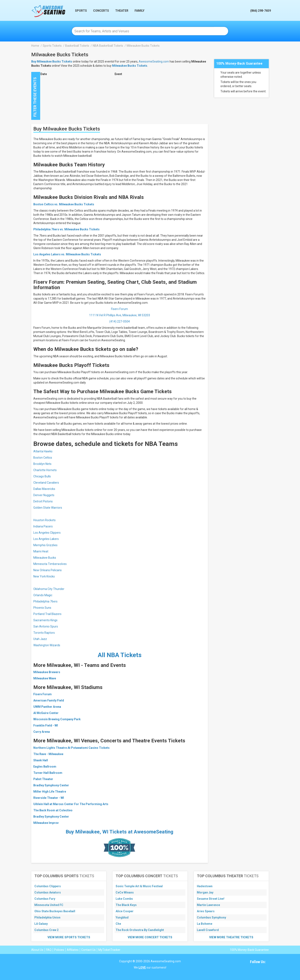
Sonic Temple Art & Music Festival (139, 886)
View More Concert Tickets (150, 937)
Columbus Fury (45, 899)
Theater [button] (122, 11)
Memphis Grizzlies (45, 545)
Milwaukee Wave (45, 678)
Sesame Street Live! (211, 899)
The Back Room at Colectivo (53, 810)
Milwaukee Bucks (45, 558)
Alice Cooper (125, 911)
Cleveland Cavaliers (46, 483)
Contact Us (88, 950)
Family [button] (139, 11)
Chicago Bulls (42, 476)
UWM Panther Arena (47, 707)
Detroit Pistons (43, 501)
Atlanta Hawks (43, 451)
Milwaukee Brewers (47, 672)
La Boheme (205, 924)
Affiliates (73, 950)
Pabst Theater (43, 779)
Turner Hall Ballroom (48, 773)
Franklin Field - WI (46, 725)
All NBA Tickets (120, 655)
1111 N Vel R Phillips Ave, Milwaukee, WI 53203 (120, 315)
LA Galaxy (41, 924)
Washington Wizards (47, 645)
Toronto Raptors (44, 633)
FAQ (49, 950)
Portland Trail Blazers (47, 614)
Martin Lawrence (208, 905)
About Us (37, 950)
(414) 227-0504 (120, 321)
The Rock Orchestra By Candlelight (140, 930)
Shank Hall (41, 760)
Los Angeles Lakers (46, 539)
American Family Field (49, 700)
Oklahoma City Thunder (49, 589)
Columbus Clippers (48, 886)
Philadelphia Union (47, 917)
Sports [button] (81, 11)
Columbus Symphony (211, 917)
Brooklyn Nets (42, 464)
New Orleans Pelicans (47, 570)
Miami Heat (41, 551)
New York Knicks (44, 576)
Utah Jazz (40, 639)
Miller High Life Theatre (50, 792)
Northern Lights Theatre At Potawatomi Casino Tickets (71, 748)
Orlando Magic (43, 595)
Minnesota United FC (49, 905)
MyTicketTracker (109, 950)
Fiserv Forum (119, 309)
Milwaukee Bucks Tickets (130, 66)
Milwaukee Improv (46, 823)
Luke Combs (124, 899)
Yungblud (122, 917)
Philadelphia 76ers (45, 601)
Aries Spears (206, 911)
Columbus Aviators (48, 892)
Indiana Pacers (43, 526)
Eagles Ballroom (45, 767)
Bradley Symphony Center (51, 785)
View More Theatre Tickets (231, 937)
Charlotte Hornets (45, 470)
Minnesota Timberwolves (50, 564)
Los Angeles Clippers (47, 533)
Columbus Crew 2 (46, 930)
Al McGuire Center (46, 713)
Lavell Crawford (208, 930)
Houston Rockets (44, 520)
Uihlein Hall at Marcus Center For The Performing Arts (71, 804)
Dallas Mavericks (44, 489)
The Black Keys (126, 905)
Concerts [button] (101, 11)
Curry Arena (42, 732)
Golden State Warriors (48, 508)
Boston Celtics (43, 458)
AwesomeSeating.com (154, 61)
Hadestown (205, 886)
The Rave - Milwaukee (48, 754)
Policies (59, 950)
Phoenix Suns (42, 608)
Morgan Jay (205, 892)
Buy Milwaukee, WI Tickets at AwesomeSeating (119, 832)
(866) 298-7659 (261, 11)
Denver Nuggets (44, 495)
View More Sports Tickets (69, 937)
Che (118, 924)
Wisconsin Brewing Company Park (57, 719)
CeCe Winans (125, 892)
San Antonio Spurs (46, 626)
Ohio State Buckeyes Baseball (55, 911)
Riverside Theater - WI (49, 798)
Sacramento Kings (45, 620)
